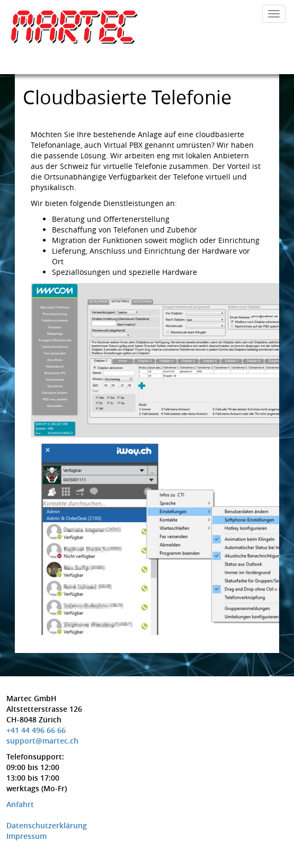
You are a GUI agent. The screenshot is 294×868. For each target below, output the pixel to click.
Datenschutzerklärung (47, 825)
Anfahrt (20, 804)
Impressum (26, 836)
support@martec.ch (42, 741)
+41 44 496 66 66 (36, 730)
